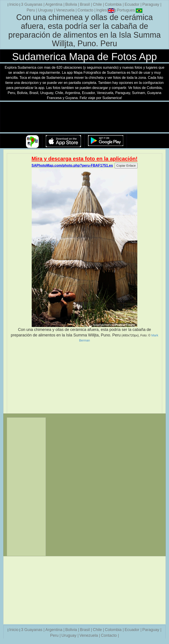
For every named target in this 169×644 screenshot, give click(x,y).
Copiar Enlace (126, 166)
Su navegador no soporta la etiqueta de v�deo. (84, 117)
